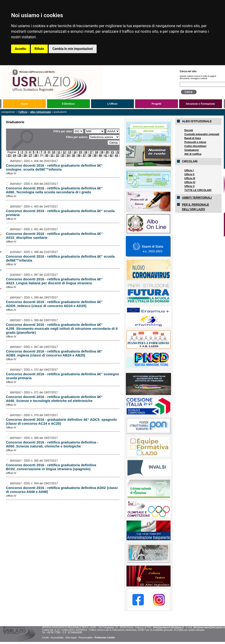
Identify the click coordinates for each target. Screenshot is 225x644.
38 (90, 155)
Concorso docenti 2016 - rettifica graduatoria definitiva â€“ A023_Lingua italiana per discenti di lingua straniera (54, 281)
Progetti (156, 104)
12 (64, 152)
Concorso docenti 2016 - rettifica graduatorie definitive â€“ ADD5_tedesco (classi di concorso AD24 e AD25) (54, 304)
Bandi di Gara (193, 138)
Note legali (71, 638)
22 (118, 152)
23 (9, 155)
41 (106, 155)
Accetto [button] (21, 49)
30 (47, 155)
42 (111, 155)
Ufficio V (190, 186)
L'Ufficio (112, 104)
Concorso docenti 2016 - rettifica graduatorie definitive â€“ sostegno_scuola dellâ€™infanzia (54, 167)
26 (25, 155)
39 (95, 155)
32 (57, 155)
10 (53, 152)
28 (36, 155)
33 (63, 155)
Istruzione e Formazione (200, 104)
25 (20, 155)
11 (59, 152)
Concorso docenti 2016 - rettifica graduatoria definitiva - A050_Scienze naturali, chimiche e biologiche (52, 444)
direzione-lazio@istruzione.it (209, 627)
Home (24, 104)
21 (112, 152)
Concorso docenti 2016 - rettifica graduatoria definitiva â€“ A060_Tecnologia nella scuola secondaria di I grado (54, 190)
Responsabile (86, 638)
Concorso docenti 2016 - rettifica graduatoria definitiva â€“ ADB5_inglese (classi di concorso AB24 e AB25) (54, 353)
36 (79, 155)
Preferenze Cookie (105, 638)
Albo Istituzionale (40, 112)
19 (102, 152)
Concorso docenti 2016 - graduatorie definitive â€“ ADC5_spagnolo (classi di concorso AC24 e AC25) (62, 421)
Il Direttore (68, 104)
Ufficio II (189, 174)
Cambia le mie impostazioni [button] (73, 49)
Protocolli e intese (195, 142)
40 (100, 155)
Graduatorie (192, 150)
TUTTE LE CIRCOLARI (198, 190)
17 (91, 152)
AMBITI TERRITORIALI (197, 198)
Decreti (189, 130)
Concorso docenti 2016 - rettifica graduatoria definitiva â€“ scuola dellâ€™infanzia (60, 258)
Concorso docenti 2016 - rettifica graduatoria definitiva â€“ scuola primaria (60, 213)
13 (70, 152)
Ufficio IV (190, 182)
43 (116, 155)
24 (14, 155)
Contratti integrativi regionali (202, 134)
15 (80, 152)
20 (107, 152)
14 (75, 152)
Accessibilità (57, 638)
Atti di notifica (193, 154)
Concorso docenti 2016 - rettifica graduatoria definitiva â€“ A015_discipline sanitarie (54, 236)
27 (30, 155)
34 (68, 155)
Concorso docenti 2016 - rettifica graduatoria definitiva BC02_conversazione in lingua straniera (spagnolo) (51, 467)
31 (52, 155)
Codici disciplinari (195, 146)
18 (97, 152)
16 (86, 152)
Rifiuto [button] (39, 49)
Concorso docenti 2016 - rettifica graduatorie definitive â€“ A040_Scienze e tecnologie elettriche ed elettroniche (54, 399)
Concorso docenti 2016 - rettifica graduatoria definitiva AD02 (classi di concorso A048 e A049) (62, 490)
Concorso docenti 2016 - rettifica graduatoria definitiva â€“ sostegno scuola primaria (63, 376)
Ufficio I (189, 170)
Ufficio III (190, 178)
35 (73, 155)
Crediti (45, 638)
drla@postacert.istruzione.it (168, 627)
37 (84, 155)
